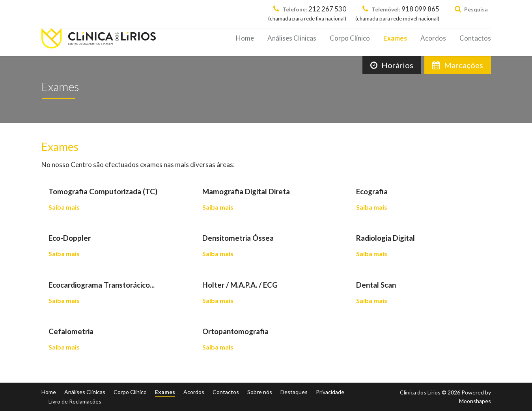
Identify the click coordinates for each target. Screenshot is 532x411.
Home (245, 38)
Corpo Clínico (350, 38)
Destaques (294, 392)
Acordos (433, 38)
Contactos (475, 38)
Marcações (458, 65)
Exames (395, 38)
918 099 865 (397, 14)
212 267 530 (307, 14)
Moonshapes (475, 401)
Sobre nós (260, 392)
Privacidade (330, 392)
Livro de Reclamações (75, 401)
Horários (392, 65)
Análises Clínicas (292, 38)
